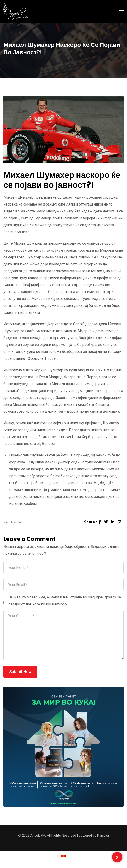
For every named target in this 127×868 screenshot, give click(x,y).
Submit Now (20, 672)
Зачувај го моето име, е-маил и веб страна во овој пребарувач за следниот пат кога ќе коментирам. (65, 601)
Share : (90, 522)
